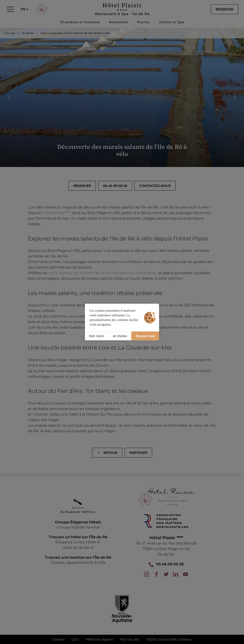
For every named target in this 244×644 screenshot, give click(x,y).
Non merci (96, 336)
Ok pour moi (145, 336)
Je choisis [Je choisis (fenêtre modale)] (120, 336)
